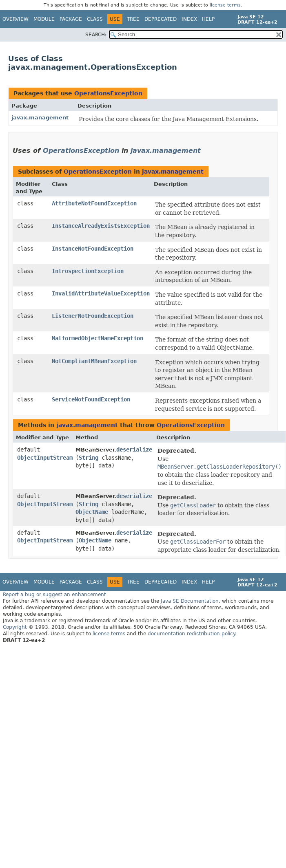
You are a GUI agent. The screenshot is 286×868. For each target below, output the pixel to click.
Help (208, 19)
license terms (225, 5)
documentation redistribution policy (191, 634)
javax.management (40, 118)
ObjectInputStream (45, 458)
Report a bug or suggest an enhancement (54, 595)
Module (44, 19)
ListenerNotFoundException (93, 316)
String (89, 458)
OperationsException (108, 93)
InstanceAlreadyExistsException (101, 226)
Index (189, 19)
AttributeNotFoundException (94, 203)
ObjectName (92, 512)
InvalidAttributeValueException (101, 293)
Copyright (15, 627)
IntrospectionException (88, 271)
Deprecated (161, 19)
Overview (16, 19)
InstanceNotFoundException (93, 249)
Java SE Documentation (190, 601)
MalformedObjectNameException (98, 338)
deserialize (134, 449)
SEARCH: (96, 35)
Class (95, 19)
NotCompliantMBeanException (94, 361)
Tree (133, 19)
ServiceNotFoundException (91, 399)
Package (71, 19)
